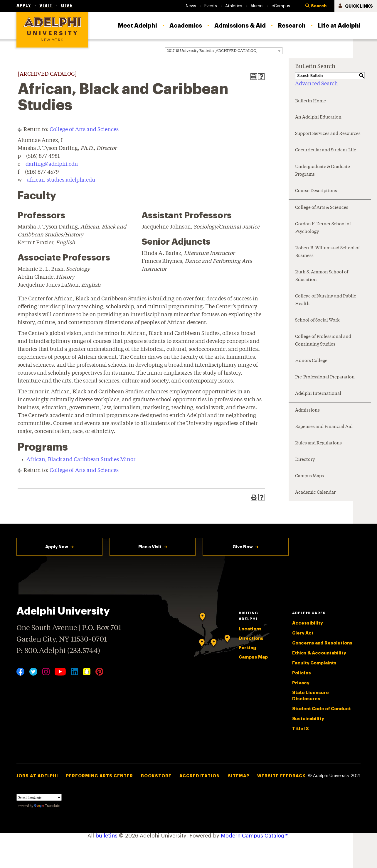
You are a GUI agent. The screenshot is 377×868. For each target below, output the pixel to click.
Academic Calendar (315, 493)
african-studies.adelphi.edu (61, 180)
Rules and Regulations (318, 443)
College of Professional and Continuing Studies (323, 341)
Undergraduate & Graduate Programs (323, 171)
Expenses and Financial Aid (324, 427)
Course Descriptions (316, 191)
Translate (47, 806)
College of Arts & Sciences (322, 208)
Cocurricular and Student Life (326, 150)
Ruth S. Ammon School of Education (322, 276)
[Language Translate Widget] (39, 797)
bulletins (106, 836)
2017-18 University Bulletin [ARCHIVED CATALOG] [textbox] (212, 51)
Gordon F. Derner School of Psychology (323, 228)
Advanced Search (316, 84)
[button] (316, 6)
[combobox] (224, 51)
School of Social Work (317, 320)
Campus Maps (309, 476)
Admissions (307, 411)
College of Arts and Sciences (84, 130)
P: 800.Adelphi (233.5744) (58, 650)
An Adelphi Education (318, 117)
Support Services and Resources (328, 134)
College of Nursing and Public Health (326, 300)
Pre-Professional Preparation (325, 377)
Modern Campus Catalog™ (255, 836)
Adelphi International (318, 394)
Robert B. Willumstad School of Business (327, 252)
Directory (305, 460)
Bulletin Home (310, 101)
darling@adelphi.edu (52, 164)
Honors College (311, 361)
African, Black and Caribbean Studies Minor (81, 460)
